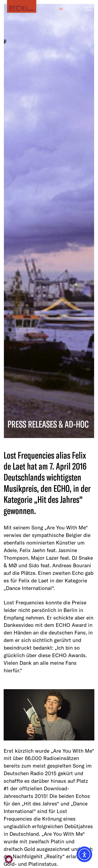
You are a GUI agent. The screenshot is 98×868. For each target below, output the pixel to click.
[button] (9, 859)
